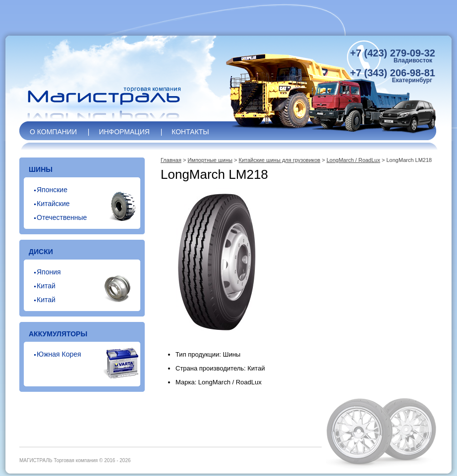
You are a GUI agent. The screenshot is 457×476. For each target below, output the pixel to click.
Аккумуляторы (58, 334)
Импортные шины (210, 160)
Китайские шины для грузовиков (280, 160)
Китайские (53, 204)
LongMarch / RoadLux (353, 160)
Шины (41, 169)
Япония (49, 272)
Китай (46, 286)
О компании (53, 132)
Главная (171, 160)
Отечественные (62, 217)
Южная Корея (59, 354)
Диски (41, 252)
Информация (124, 132)
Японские (52, 190)
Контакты (190, 132)
